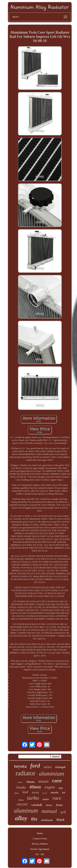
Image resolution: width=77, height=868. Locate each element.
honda (21, 787)
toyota (20, 766)
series (48, 767)
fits (34, 819)
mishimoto (47, 820)
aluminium (52, 774)
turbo (33, 798)
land (25, 792)
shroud (35, 793)
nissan (43, 781)
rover (46, 799)
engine (50, 787)
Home (40, 833)
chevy (17, 793)
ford (35, 766)
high (61, 788)
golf (63, 812)
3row (20, 782)
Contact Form (40, 838)
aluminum (26, 811)
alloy (21, 818)
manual (49, 811)
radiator (25, 773)
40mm (35, 787)
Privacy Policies (40, 844)
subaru (49, 805)
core (57, 781)
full (64, 793)
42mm (59, 805)
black (61, 820)
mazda (55, 792)
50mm (21, 800)
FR (42, 854)
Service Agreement (40, 849)
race (57, 798)
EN (37, 854)
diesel (45, 793)
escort (22, 804)
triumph (60, 767)
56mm (30, 782)
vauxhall (37, 805)
